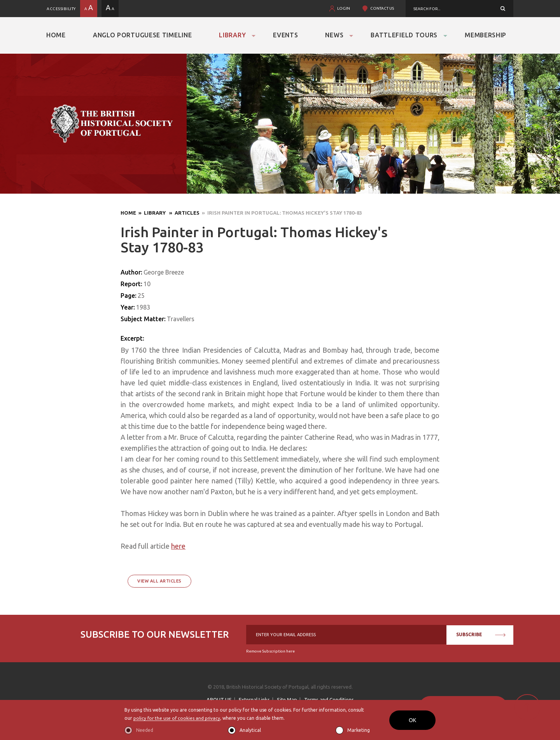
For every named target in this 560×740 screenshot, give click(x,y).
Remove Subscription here (270, 651)
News (334, 35)
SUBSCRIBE (481, 634)
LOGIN (344, 8)
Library (232, 35)
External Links (254, 700)
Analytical (250, 730)
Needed (145, 730)
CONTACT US (382, 8)
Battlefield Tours (404, 35)
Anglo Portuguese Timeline (143, 35)
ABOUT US (219, 700)
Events (285, 35)
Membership (486, 35)
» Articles (183, 213)
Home (56, 35)
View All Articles (159, 581)
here (178, 546)
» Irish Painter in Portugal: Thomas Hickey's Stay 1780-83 (281, 213)
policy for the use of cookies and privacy (178, 718)
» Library (151, 213)
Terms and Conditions (329, 700)
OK (412, 720)
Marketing (359, 730)
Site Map (287, 700)
